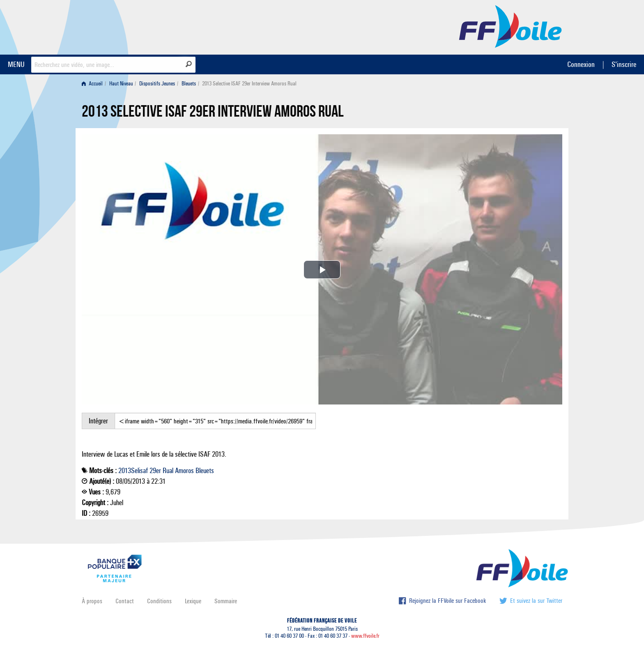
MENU (16, 64)
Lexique (193, 601)
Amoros (184, 471)
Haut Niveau (121, 84)
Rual (168, 471)
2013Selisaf (133, 471)
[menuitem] (94, 84)
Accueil (92, 84)
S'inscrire (624, 64)
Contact (125, 601)
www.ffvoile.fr (365, 636)
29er (155, 471)
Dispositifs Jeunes (157, 84)
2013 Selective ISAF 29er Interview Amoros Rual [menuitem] (249, 84)
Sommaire (226, 601)
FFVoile (511, 26)
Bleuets (189, 84)
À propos (92, 601)
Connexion (581, 64)
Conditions (159, 601)
